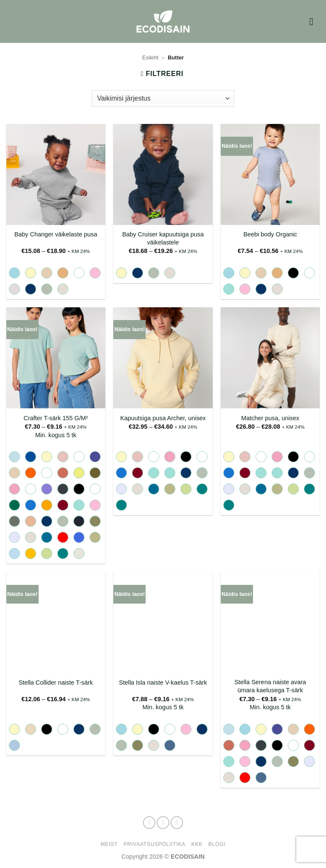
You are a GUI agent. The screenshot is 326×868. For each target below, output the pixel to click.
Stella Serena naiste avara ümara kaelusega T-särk (270, 686)
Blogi (217, 844)
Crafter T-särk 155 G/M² (56, 418)
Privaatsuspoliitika (155, 844)
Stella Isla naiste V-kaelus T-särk (163, 683)
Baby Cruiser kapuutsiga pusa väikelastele (163, 238)
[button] (315, 21)
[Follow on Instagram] (163, 823)
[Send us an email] (177, 823)
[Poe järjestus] (163, 98)
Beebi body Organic (270, 234)
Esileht (150, 58)
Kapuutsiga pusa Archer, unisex (163, 418)
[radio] (14, 273)
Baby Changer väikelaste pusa (56, 234)
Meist (109, 844)
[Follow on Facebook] (149, 823)
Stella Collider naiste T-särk (56, 683)
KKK (197, 844)
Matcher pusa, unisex (270, 418)
